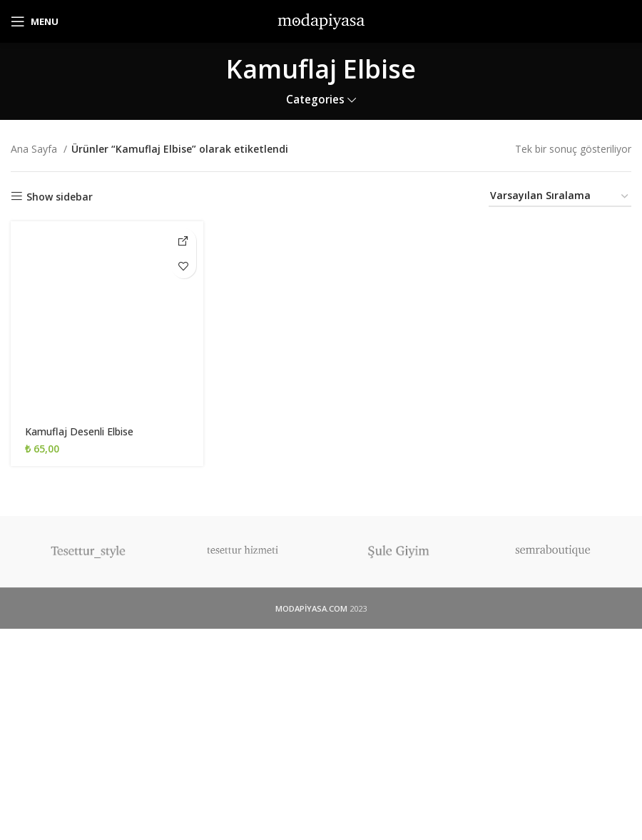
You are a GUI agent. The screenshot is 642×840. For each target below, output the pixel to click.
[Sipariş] (560, 197)
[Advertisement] (321, 734)
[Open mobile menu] (35, 21)
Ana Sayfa (35, 149)
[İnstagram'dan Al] (184, 241)
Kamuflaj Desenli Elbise (79, 431)
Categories (315, 100)
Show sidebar (60, 197)
